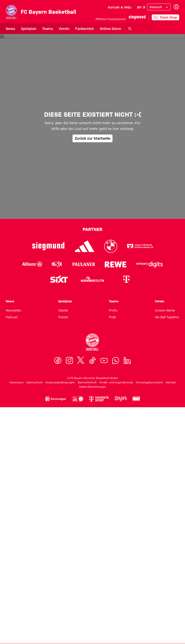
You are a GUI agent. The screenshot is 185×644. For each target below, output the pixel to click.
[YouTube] (104, 597)
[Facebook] (58, 597)
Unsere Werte (165, 547)
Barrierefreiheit (87, 619)
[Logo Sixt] (59, 516)
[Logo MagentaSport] (99, 636)
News (10, 29)
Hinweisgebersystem (149, 619)
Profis (113, 547)
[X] (81, 597)
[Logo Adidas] (85, 483)
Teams (48, 29)
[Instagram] (69, 597)
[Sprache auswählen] (159, 7)
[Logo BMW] (111, 483)
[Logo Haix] (57, 501)
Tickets (63, 554)
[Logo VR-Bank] (140, 483)
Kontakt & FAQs (120, 7)
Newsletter (14, 547)
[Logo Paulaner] (84, 501)
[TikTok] (92, 597)
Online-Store (110, 29)
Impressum (17, 619)
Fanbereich (85, 29)
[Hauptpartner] (137, 17)
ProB (112, 554)
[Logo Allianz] (32, 501)
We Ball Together (167, 554)
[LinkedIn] (127, 597)
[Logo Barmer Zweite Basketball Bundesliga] (136, 636)
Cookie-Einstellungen (93, 624)
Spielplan (29, 29)
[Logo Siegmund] (48, 483)
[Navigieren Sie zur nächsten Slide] (144, 7)
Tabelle (63, 547)
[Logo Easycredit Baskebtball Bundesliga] (78, 636)
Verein (64, 29)
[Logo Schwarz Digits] (149, 501)
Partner (92, 466)
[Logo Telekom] (126, 516)
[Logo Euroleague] (56, 636)
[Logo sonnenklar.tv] (92, 516)
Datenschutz (35, 619)
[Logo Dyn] (121, 636)
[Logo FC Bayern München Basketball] (92, 579)
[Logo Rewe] (116, 501)
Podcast (12, 554)
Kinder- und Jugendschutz (116, 619)
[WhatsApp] (116, 597)
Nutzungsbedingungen (60, 619)
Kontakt (171, 619)
